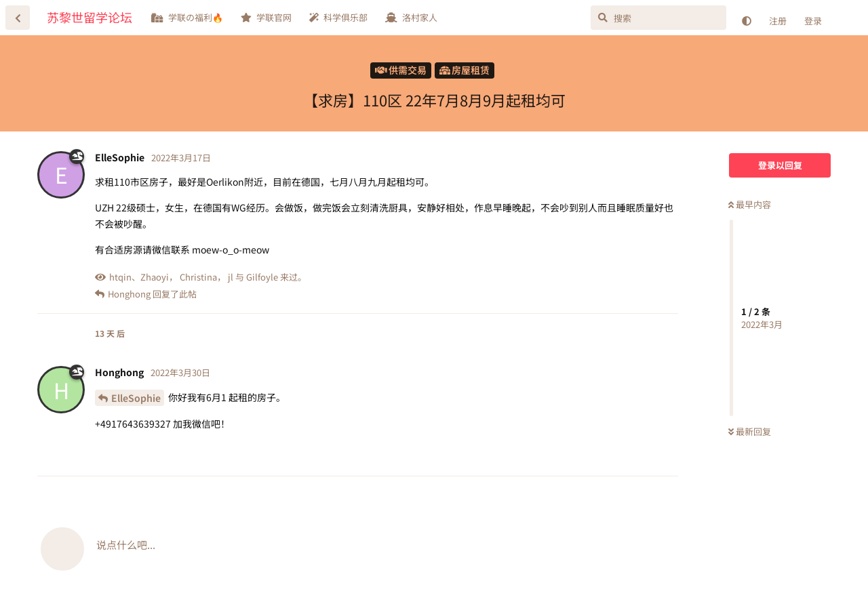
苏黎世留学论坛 (90, 17)
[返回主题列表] (18, 18)
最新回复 (750, 431)
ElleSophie (136, 398)
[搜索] (658, 18)
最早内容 (750, 204)
